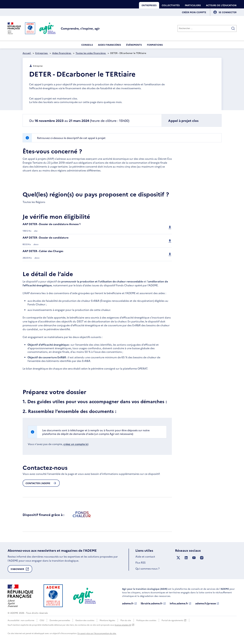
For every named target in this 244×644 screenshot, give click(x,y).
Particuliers (193, 5)
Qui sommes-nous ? (147, 568)
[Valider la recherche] (233, 28)
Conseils (87, 45)
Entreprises (149, 5)
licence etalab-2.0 (125, 625)
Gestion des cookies (85, 620)
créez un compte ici (76, 444)
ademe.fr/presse (207, 603)
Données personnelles (60, 620)
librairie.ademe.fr (153, 603)
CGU (42, 620)
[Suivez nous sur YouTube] (194, 558)
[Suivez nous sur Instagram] (202, 558)
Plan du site (126, 620)
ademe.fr (129, 603)
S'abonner (20, 570)
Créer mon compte (194, 12)
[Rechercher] (207, 28)
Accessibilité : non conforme (21, 620)
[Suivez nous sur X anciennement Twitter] (178, 558)
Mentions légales (107, 620)
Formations (155, 45)
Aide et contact (145, 556)
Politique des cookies (146, 620)
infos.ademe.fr (181, 603)
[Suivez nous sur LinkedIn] (186, 558)
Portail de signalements (174, 620)
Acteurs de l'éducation (221, 5)
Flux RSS (140, 562)
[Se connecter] (228, 12)
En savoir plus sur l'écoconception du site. (97, 633)
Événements (134, 45)
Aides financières (109, 45)
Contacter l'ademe (41, 483)
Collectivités (171, 5)
